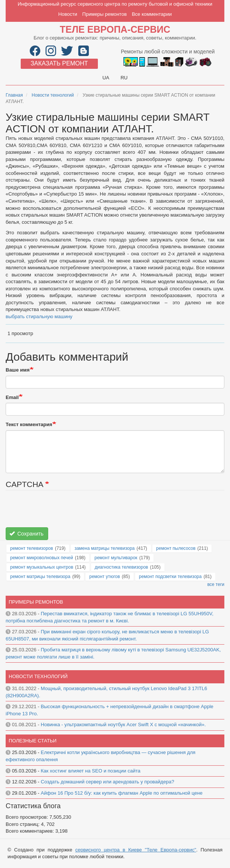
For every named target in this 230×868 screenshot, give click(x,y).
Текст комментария (29, 424)
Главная (14, 95)
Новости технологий (53, 95)
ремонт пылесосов (176, 548)
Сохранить (27, 534)
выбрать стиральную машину (39, 316)
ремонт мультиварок (116, 558)
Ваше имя (18, 370)
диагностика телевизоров (122, 567)
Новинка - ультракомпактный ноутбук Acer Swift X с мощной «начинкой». (123, 725)
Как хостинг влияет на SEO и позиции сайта (91, 771)
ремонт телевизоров (32, 548)
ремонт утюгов (104, 577)
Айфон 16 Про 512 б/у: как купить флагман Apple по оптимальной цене (122, 793)
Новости (68, 14)
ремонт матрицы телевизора (40, 577)
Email (12, 397)
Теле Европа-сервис (115, 29)
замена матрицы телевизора (105, 548)
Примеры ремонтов (105, 14)
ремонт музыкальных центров (42, 567)
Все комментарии (152, 14)
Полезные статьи (33, 741)
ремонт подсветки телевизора (170, 577)
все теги (216, 584)
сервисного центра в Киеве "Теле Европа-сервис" (136, 850)
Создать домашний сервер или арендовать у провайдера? (107, 782)
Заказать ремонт (59, 63)
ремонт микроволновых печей (42, 558)
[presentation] (63, 513)
